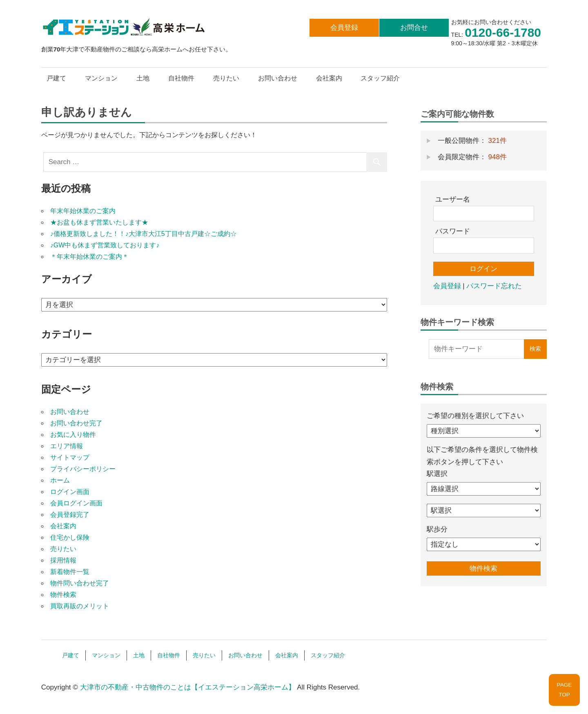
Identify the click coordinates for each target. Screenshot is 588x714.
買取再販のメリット (80, 606)
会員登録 (344, 28)
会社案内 (329, 78)
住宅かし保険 (70, 537)
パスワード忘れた (494, 286)
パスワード (453, 231)
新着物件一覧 (70, 572)
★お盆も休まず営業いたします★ (99, 222)
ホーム (60, 480)
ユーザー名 (453, 199)
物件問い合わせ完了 (80, 583)
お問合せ (414, 28)
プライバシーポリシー (83, 469)
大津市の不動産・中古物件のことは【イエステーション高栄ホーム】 (188, 687)
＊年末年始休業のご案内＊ (89, 257)
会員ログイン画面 (76, 503)
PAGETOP (565, 690)
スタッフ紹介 (380, 78)
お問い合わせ (278, 78)
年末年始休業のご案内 (83, 211)
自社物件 (181, 78)
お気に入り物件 (73, 435)
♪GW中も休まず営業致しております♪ (105, 245)
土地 (143, 78)
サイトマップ (70, 457)
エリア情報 (67, 446)
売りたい (226, 78)
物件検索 (63, 595)
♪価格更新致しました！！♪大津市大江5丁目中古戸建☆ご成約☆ (144, 234)
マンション (101, 78)
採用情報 (63, 560)
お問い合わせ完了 (76, 423)
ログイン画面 (70, 492)
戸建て (56, 78)
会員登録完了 (70, 515)
